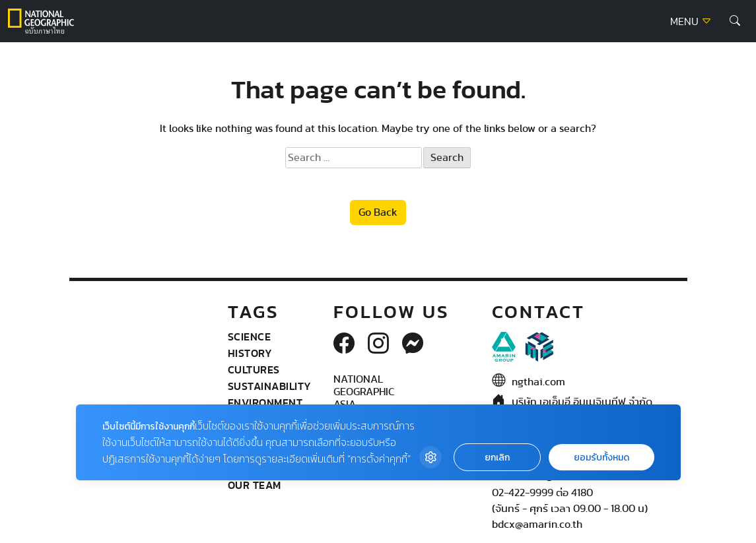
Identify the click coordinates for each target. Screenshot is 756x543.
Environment (265, 402)
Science (250, 336)
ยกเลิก (497, 458)
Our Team (255, 485)
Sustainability (270, 386)
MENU (691, 22)
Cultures (254, 369)
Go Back (378, 212)
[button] (735, 21)
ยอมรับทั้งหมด (601, 458)
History (250, 353)
